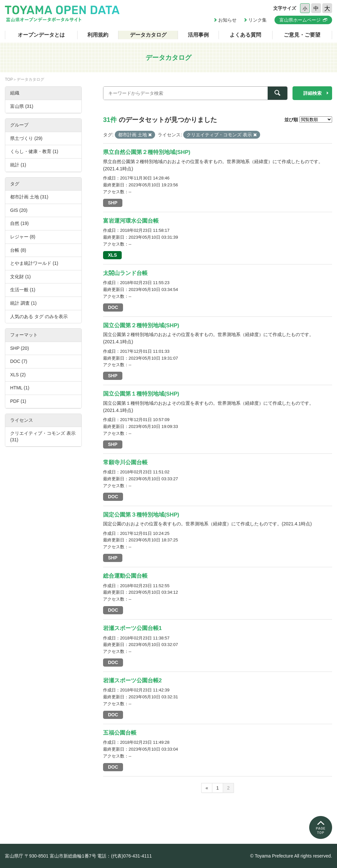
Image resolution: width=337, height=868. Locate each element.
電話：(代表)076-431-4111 (124, 856)
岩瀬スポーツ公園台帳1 (132, 628)
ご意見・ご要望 (302, 35)
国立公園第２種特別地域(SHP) (141, 325)
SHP (113, 203)
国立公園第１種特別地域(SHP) (141, 394)
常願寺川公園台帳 (125, 462)
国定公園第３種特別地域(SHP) (141, 515)
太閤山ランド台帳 (125, 273)
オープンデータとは (41, 35)
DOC (113, 307)
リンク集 (257, 20)
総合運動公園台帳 (125, 576)
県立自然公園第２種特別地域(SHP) (147, 152)
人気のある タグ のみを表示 (39, 316)
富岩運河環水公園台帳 (131, 221)
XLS (112, 255)
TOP (9, 79)
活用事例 (198, 35)
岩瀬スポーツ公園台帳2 (132, 681)
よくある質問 (245, 35)
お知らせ (227, 20)
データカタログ (148, 35)
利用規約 (98, 35)
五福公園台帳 (120, 733)
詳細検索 (312, 93)
